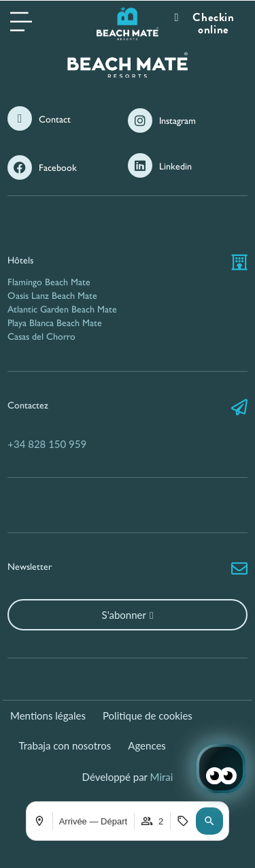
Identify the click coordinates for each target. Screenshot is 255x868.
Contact (55, 119)
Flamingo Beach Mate (49, 282)
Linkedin (175, 166)
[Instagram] (140, 120)
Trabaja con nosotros (65, 745)
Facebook (58, 168)
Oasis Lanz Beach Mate (52, 296)
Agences (147, 745)
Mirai (162, 777)
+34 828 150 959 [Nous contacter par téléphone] (47, 444)
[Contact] (20, 118)
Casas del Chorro (41, 337)
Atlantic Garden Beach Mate (62, 309)
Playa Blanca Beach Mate (55, 323)
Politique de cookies (148, 716)
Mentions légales (48, 716)
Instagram (177, 121)
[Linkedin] (140, 165)
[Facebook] (20, 167)
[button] (209, 821)
